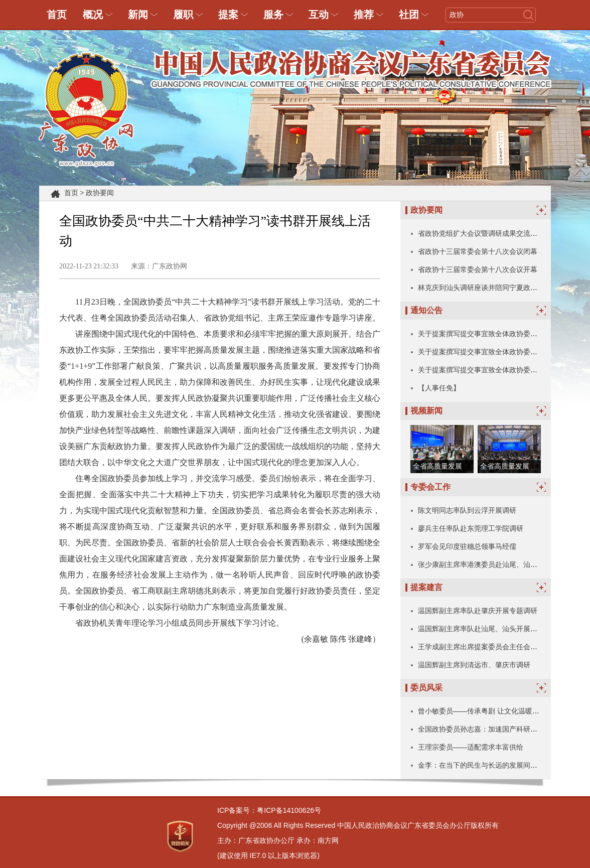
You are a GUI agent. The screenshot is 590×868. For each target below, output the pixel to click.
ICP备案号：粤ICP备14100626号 (269, 810)
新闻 (138, 15)
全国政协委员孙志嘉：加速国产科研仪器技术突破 (495, 729)
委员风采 (426, 688)
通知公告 (426, 310)
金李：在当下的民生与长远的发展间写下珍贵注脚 (495, 765)
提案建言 (426, 587)
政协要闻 (100, 193)
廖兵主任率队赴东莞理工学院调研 (471, 528)
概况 (93, 15)
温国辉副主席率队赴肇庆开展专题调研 (478, 611)
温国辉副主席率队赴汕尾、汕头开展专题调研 (488, 629)
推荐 (364, 15)
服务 (273, 15)
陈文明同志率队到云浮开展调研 (467, 510)
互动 (319, 15)
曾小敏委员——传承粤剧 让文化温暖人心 (482, 711)
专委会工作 (430, 487)
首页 (57, 15)
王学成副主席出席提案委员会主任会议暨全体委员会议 (502, 647)
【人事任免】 (439, 388)
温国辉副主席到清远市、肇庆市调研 (474, 665)
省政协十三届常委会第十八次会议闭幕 (478, 251)
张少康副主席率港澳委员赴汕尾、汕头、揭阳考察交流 (502, 564)
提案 (228, 15)
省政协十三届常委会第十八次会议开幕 (478, 269)
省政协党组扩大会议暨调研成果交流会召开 (485, 233)
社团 (409, 15)
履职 (183, 15)
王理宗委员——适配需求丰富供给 (471, 747)
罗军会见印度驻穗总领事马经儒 (467, 546)
